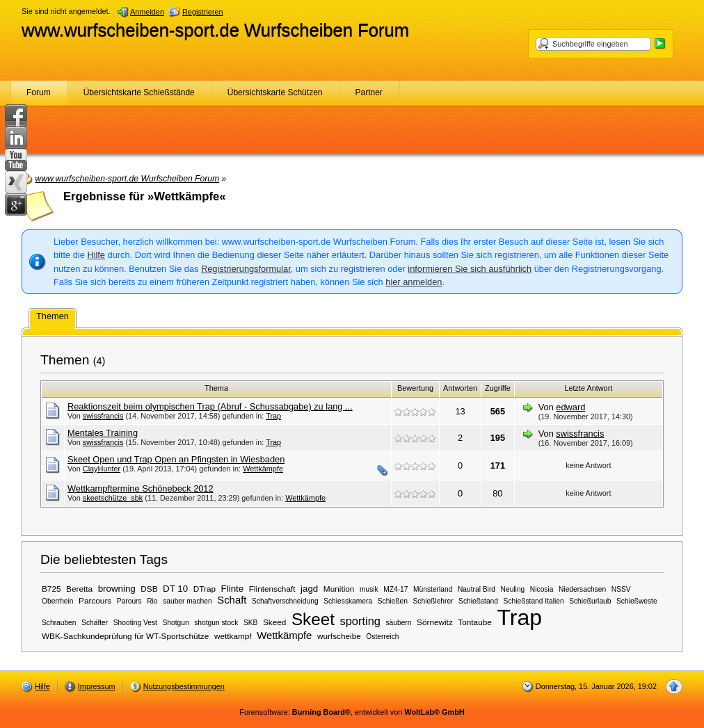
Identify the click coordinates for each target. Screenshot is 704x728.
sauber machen (187, 601)
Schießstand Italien (534, 601)
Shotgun (176, 623)
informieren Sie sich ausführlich (470, 269)
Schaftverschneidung (285, 601)
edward (570, 407)
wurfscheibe (339, 636)
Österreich (382, 637)
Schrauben (59, 623)
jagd (309, 589)
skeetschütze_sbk (113, 498)
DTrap (205, 589)
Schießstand (478, 601)
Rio (152, 601)
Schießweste (637, 601)
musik (369, 589)
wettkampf (233, 636)
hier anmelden (414, 282)
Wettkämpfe (263, 469)
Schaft (232, 600)
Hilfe (96, 255)
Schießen (393, 601)
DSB (149, 589)
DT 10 (175, 589)
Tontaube (474, 622)
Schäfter (95, 623)
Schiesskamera (348, 601)
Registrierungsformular (246, 269)
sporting (360, 621)
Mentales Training (103, 433)
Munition (339, 589)
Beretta (79, 589)
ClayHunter (102, 469)
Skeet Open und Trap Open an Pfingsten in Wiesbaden (176, 459)
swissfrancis (103, 416)
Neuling (513, 589)
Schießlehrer (433, 601)
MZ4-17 (395, 589)
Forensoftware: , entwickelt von (352, 712)
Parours (129, 601)
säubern (398, 623)
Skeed (274, 622)
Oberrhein (58, 601)
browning (117, 589)
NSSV (621, 589)
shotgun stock (216, 623)
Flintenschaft (272, 589)
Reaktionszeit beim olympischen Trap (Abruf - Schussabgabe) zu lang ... (210, 406)
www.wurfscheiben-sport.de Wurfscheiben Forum (215, 30)
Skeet (313, 619)
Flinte (233, 589)
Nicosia (542, 589)
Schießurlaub (590, 601)
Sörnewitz (435, 622)
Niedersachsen (582, 589)
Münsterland (433, 589)
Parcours (95, 600)
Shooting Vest (135, 623)
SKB (250, 623)
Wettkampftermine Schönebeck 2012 (141, 488)
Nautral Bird (477, 589)
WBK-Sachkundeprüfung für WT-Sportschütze (125, 636)
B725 (51, 589)
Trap (273, 416)
